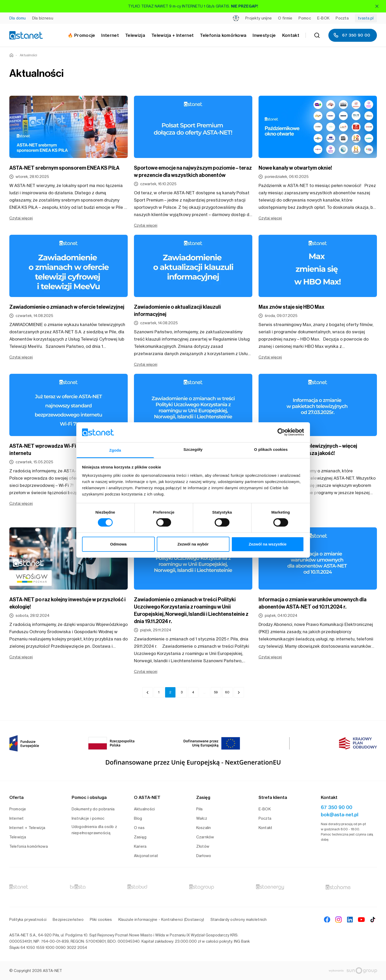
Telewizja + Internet (172, 35)
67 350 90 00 (352, 35)
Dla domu (18, 18)
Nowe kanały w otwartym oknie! (295, 168)
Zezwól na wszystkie (268, 544)
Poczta (342, 18)
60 (227, 692)
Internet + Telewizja (27, 828)
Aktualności (28, 55)
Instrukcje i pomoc (88, 818)
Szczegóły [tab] (193, 449)
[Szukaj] (317, 35)
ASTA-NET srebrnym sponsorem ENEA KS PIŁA (64, 168)
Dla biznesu (43, 18)
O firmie (285, 18)
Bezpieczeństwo (68, 919)
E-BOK (323, 18)
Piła (199, 809)
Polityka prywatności (28, 919)
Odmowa (118, 544)
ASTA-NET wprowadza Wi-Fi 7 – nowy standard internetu (64, 450)
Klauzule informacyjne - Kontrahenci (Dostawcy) (161, 919)
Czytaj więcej (21, 218)
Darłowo (204, 856)
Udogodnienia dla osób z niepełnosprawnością (94, 830)
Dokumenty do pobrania (93, 809)
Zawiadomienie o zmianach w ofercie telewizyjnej (67, 307)
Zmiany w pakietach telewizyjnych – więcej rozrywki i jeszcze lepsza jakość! (308, 450)
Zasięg (140, 837)
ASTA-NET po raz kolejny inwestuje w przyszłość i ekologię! (67, 603)
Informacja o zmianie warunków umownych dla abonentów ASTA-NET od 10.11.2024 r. (313, 603)
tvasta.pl (366, 18)
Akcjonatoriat (146, 856)
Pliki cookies (101, 919)
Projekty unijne (259, 18)
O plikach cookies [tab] (271, 449)
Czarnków (205, 837)
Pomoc (305, 18)
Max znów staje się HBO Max (292, 307)
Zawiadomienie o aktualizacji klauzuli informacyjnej (177, 310)
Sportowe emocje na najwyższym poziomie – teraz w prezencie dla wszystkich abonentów (193, 171)
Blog (138, 818)
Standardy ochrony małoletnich (239, 919)
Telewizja (18, 837)
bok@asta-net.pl (340, 815)
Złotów (203, 846)
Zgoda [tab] (115, 450)
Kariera (140, 846)
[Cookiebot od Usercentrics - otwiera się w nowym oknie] (281, 432)
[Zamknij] (377, 6)
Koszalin (204, 828)
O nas (139, 828)
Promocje (18, 809)
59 (216, 692)
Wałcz (202, 818)
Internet (17, 818)
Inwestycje (264, 35)
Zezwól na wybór (193, 544)
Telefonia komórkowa (223, 35)
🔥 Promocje (81, 35)
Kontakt (291, 35)
